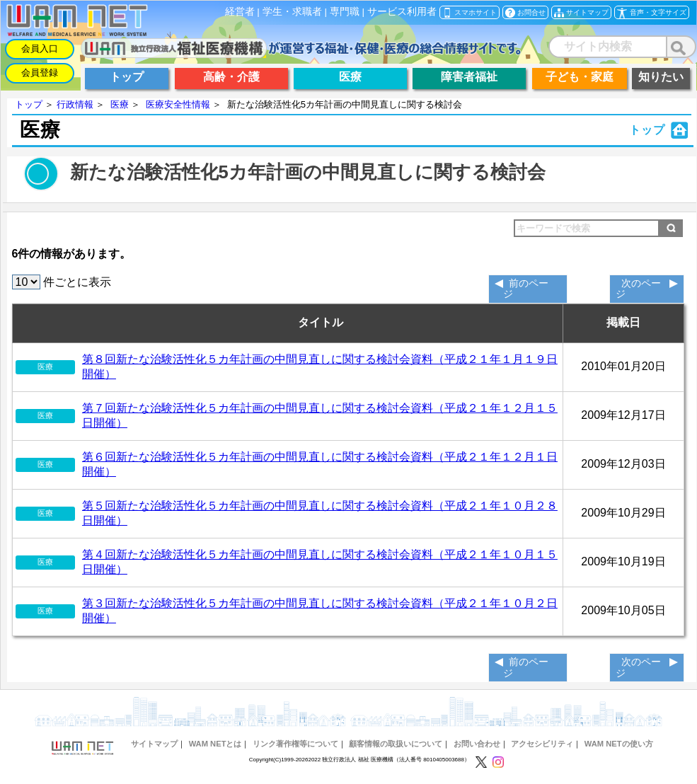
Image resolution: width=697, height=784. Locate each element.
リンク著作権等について (295, 744)
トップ (29, 104)
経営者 (240, 12)
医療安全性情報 (178, 104)
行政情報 (75, 104)
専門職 (345, 12)
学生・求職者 (292, 12)
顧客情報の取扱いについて (396, 744)
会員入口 (40, 48)
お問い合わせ (477, 744)
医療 (120, 104)
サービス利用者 (402, 12)
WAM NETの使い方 (619, 744)
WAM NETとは (215, 744)
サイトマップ (154, 744)
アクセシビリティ (542, 744)
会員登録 (40, 73)
